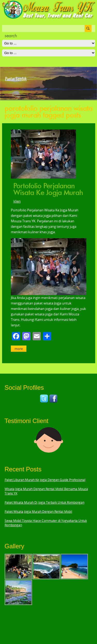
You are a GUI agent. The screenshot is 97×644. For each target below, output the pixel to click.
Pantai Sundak (16, 79)
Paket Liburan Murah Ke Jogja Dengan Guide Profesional (45, 480)
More (19, 349)
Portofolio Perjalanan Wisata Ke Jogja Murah (48, 189)
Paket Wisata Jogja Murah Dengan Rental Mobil (38, 512)
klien (17, 201)
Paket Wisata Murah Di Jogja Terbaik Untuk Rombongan (44, 502)
